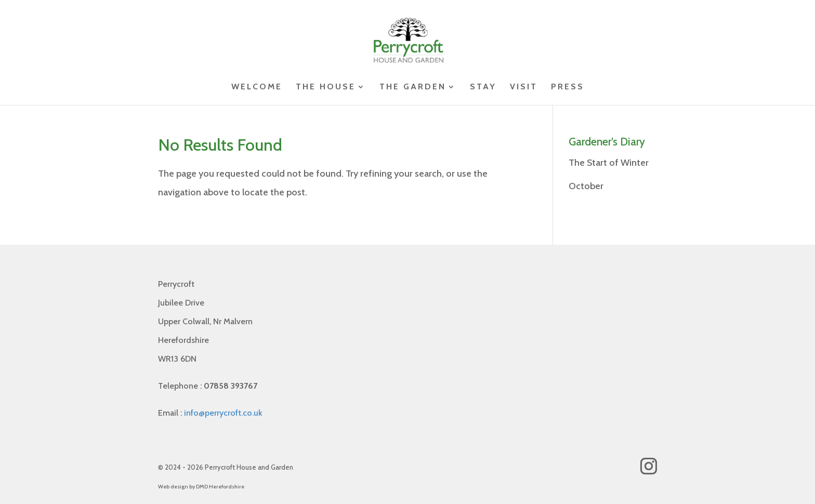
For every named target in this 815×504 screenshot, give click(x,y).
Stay (483, 87)
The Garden (413, 87)
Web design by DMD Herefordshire (201, 487)
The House (326, 87)
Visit (524, 87)
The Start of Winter (609, 163)
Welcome (257, 87)
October (586, 186)
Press (568, 87)
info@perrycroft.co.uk (223, 413)
